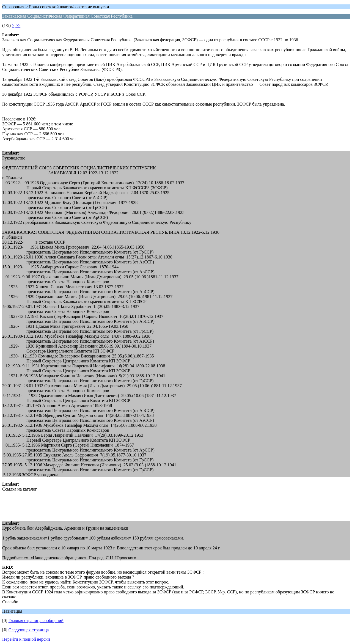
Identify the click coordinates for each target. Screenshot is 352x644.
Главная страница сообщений (36, 620)
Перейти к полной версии (26, 639)
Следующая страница (29, 630)
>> (18, 25)
